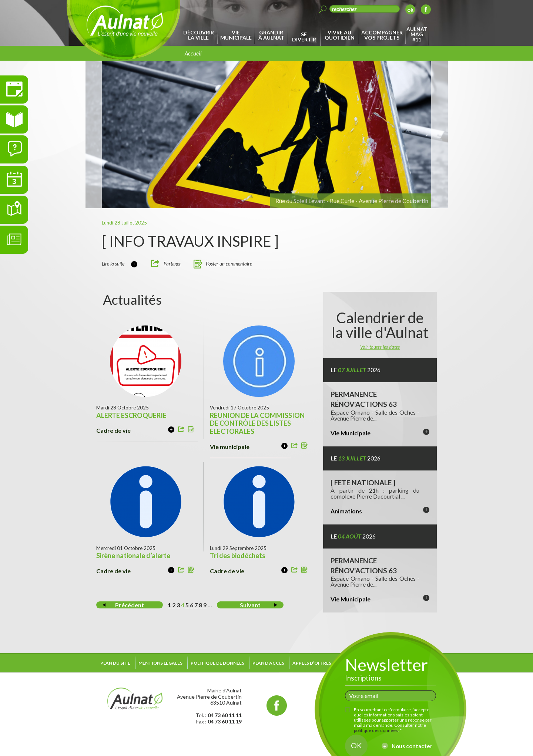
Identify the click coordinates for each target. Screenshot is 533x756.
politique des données (376, 730)
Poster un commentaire (229, 264)
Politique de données (217, 663)
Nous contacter (412, 746)
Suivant (250, 605)
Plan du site (115, 663)
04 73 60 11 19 (225, 721)
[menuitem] (200, 35)
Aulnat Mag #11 (417, 34)
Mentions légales (160, 663)
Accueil (193, 53)
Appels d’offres (312, 663)
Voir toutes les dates (380, 347)
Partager (172, 264)
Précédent (130, 605)
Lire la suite (113, 264)
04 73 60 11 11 (225, 715)
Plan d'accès (268, 663)
